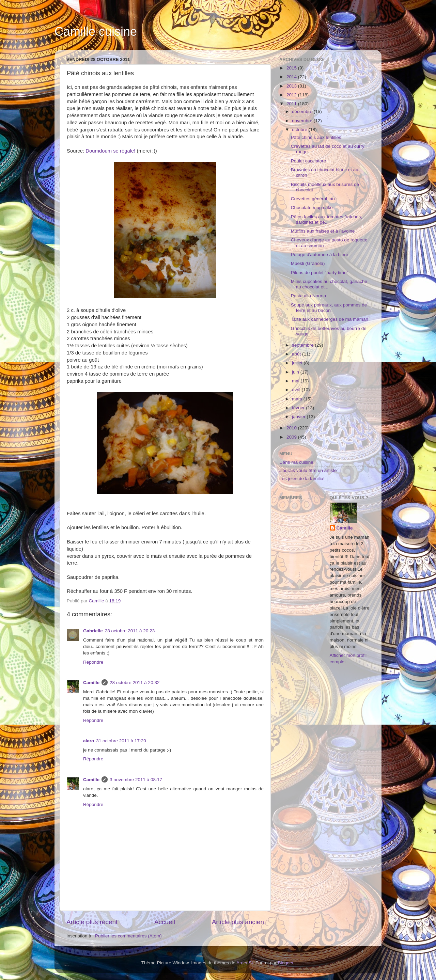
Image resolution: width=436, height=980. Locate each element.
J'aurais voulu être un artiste (308, 470)
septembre (303, 345)
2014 (292, 77)
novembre (303, 121)
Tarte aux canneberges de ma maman (330, 319)
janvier (299, 417)
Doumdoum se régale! (110, 151)
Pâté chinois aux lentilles (316, 137)
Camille (91, 683)
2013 (292, 86)
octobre (300, 130)
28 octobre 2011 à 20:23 (130, 631)
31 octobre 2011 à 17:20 (121, 741)
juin (296, 372)
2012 (292, 95)
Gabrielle (93, 631)
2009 (292, 437)
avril (297, 390)
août (297, 354)
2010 (292, 428)
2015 (292, 68)
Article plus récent (92, 922)
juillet (298, 363)
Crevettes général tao (313, 199)
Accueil (165, 922)
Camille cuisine (96, 31)
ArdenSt (245, 963)
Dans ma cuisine (296, 462)
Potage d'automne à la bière (320, 255)
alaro (89, 741)
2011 (292, 104)
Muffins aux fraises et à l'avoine (323, 231)
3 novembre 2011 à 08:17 (136, 780)
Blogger (286, 963)
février (299, 408)
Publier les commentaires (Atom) (128, 936)
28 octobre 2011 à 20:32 (135, 683)
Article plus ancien (238, 922)
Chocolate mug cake (312, 208)
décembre (303, 112)
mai (296, 381)
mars (298, 399)
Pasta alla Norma (309, 296)
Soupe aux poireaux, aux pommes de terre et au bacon (329, 308)
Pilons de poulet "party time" (320, 273)
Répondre (93, 662)
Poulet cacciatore (309, 161)
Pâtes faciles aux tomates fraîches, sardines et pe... (326, 219)
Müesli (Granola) (308, 263)
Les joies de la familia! (302, 479)
